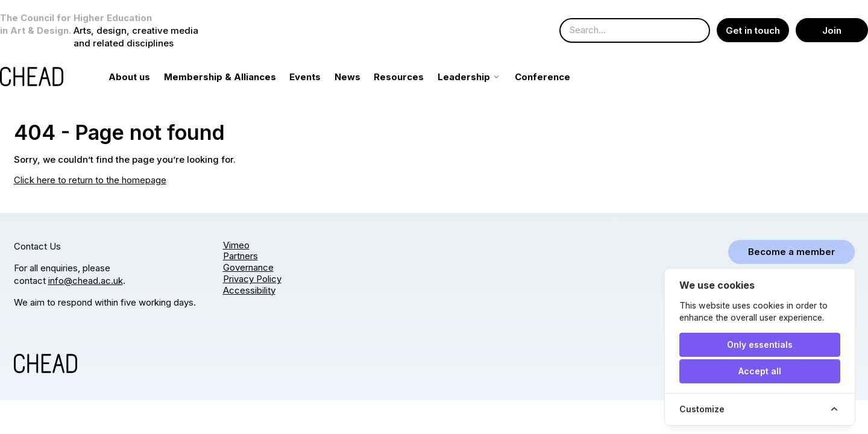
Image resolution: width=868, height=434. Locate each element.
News (361, 77)
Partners (241, 256)
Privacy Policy (252, 279)
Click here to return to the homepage (90, 180)
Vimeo (236, 245)
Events (319, 77)
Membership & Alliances (233, 77)
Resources (413, 77)
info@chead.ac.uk (86, 281)
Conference (556, 77)
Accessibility (249, 290)
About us (143, 77)
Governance (248, 268)
